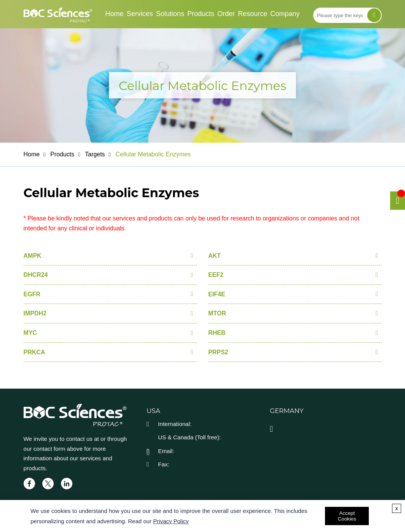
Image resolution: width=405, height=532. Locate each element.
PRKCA (34, 352)
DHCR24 (36, 275)
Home (114, 14)
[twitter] (48, 484)
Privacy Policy (171, 521)
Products (201, 14)
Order (226, 14)
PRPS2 (218, 352)
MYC (30, 333)
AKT (215, 256)
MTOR (217, 313)
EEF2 (216, 275)
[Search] (374, 15)
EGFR (32, 294)
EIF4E (217, 294)
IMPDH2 (35, 313)
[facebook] (29, 484)
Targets (95, 154)
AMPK (33, 256)
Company (285, 14)
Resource (253, 14)
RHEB (217, 333)
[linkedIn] (67, 484)
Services (140, 14)
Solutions (170, 14)
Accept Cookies (347, 516)
